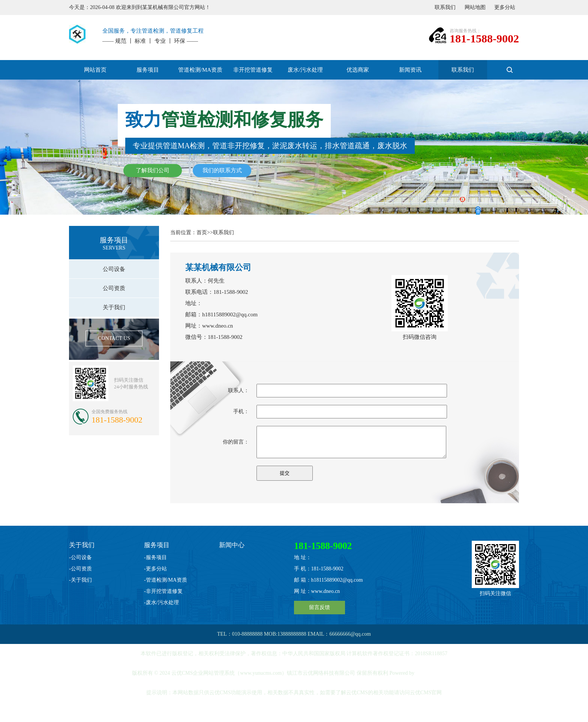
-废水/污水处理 (161, 602)
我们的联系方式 (222, 170)
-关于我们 (80, 580)
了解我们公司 (153, 170)
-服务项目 (155, 557)
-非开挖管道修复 (163, 591)
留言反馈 (319, 607)
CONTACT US (114, 338)
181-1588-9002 (484, 38)
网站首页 (95, 70)
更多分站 (505, 7)
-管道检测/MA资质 (166, 580)
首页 (202, 232)
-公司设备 (80, 557)
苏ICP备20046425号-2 (295, 712)
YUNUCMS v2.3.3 (436, 673)
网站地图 (475, 7)
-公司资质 (80, 569)
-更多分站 (155, 569)
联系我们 (445, 7)
